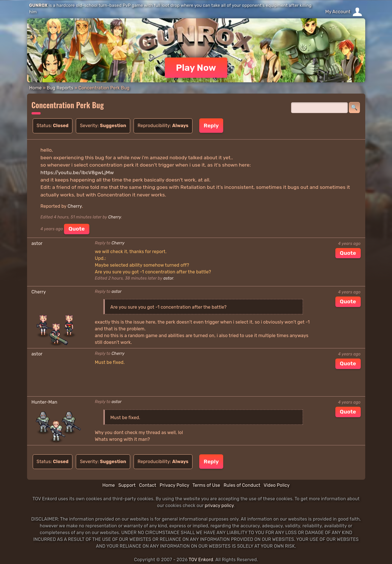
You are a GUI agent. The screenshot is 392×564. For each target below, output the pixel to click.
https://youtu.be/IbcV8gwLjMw (77, 172)
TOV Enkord (201, 560)
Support (127, 485)
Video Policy (276, 485)
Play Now (196, 68)
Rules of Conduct (242, 485)
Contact (148, 485)
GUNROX (38, 5)
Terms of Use (206, 485)
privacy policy (219, 506)
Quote (77, 229)
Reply (211, 126)
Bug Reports (60, 88)
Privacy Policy (174, 485)
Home (36, 88)
